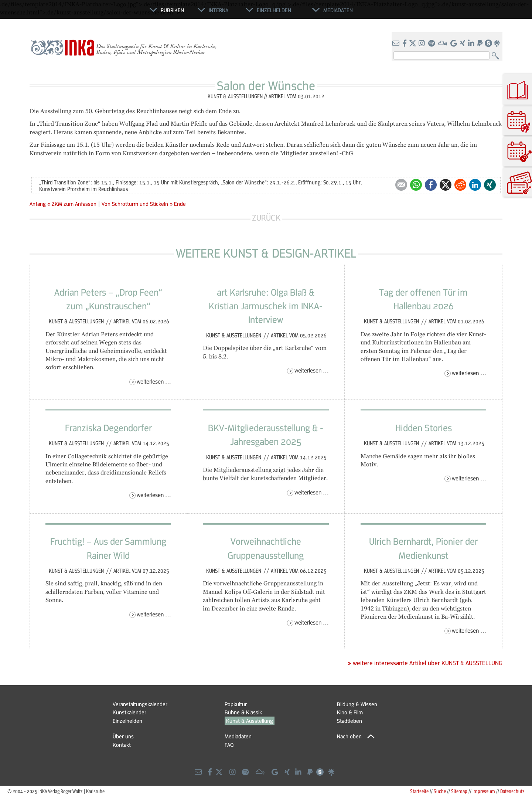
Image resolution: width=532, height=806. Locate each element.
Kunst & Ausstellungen (77, 321)
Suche (440, 791)
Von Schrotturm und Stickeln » (137, 204)
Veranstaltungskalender (140, 704)
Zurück (266, 217)
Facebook (431, 185)
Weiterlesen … (154, 381)
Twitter (446, 185)
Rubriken (172, 10)
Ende (180, 204)
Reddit (460, 185)
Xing (490, 185)
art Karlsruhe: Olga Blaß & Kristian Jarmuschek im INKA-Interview (266, 306)
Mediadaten (238, 736)
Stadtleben (349, 721)
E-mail (401, 185)
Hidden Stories (424, 428)
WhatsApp (416, 185)
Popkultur (236, 704)
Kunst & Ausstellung (250, 721)
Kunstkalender (129, 712)
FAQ (229, 745)
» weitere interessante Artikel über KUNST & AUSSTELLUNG (425, 663)
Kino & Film (350, 712)
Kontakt (122, 745)
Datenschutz (512, 791)
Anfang (38, 204)
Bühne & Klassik (243, 712)
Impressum (484, 791)
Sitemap (459, 791)
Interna (219, 10)
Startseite (419, 791)
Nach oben (349, 736)
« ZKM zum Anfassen (73, 204)
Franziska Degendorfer (108, 428)
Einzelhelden (127, 721)
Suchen (497, 56)
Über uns (123, 736)
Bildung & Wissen (357, 704)
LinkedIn (475, 185)
